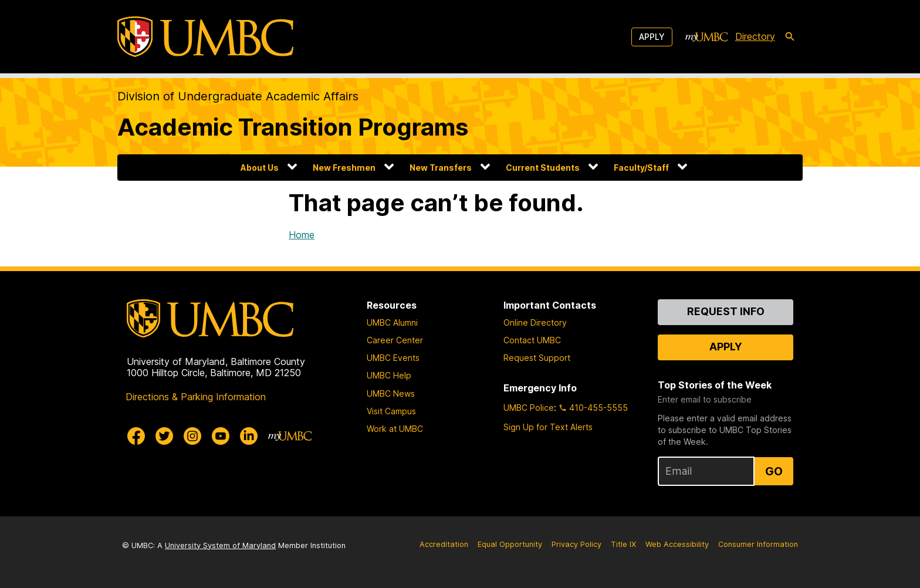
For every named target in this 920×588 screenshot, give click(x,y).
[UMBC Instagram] (192, 436)
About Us (260, 168)
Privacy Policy (576, 544)
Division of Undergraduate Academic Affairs (238, 96)
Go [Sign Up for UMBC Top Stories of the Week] (774, 471)
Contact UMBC (532, 340)
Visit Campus (391, 411)
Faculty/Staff (641, 168)
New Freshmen (344, 168)
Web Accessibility (677, 544)
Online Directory (535, 322)
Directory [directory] (755, 36)
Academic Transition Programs (293, 127)
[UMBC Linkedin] (249, 436)
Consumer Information (758, 544)
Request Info (726, 311)
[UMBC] (205, 37)
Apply (652, 37)
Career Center (395, 340)
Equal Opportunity (510, 544)
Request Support (537, 358)
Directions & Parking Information (196, 397)
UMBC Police (529, 408)
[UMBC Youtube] (221, 436)
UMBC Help (389, 375)
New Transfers (441, 168)
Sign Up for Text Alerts (548, 427)
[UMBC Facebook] (136, 436)
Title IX (623, 544)
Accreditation (444, 544)
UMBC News (391, 393)
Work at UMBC (395, 429)
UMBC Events (393, 358)
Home (302, 235)
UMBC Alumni (392, 322)
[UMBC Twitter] (164, 436)
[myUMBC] (706, 37)
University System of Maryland (220, 545)
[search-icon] (790, 37)
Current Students (543, 168)
